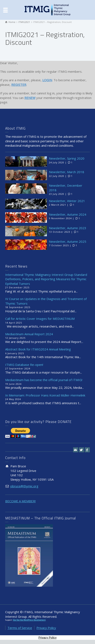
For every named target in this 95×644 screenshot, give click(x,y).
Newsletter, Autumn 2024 (68, 214)
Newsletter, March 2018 (67, 172)
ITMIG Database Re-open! (24, 365)
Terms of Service (20, 628)
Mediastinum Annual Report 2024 (29, 334)
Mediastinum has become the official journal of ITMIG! (44, 380)
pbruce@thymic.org (24, 486)
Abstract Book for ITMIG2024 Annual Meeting (38, 349)
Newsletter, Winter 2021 (67, 201)
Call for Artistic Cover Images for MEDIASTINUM (40, 319)
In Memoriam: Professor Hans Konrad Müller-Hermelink (45, 395)
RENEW (30, 98)
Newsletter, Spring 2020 (67, 158)
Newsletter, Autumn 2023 (68, 228)
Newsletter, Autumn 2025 (68, 241)
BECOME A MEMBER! (20, 501)
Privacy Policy (46, 628)
